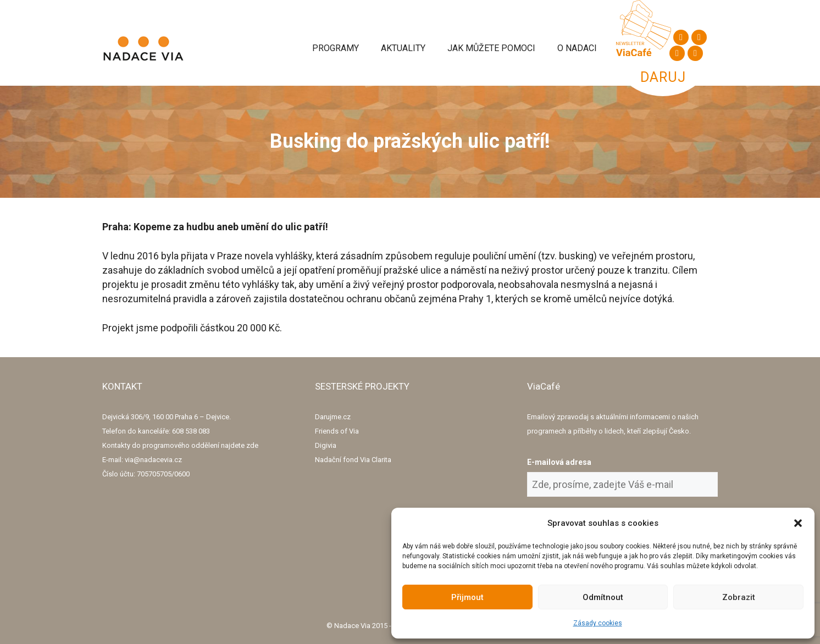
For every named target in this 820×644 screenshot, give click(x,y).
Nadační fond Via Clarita (353, 460)
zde (252, 445)
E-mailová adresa (559, 462)
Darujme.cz (333, 417)
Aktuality (403, 48)
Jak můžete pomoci (491, 48)
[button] (798, 523)
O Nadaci (577, 48)
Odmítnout (603, 597)
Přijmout (467, 597)
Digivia (326, 445)
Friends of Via (337, 431)
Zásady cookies (598, 623)
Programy (336, 48)
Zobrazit (739, 597)
